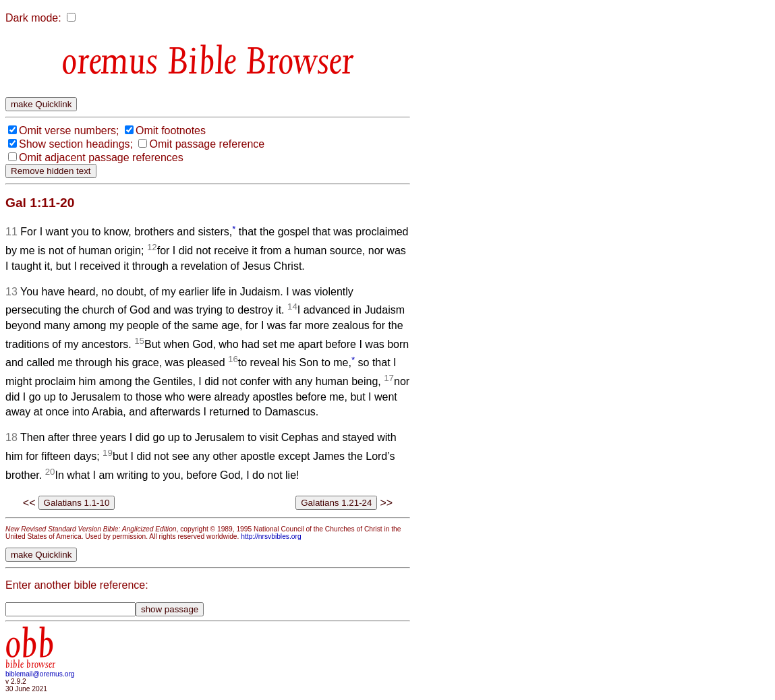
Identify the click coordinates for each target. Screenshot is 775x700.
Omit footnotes (171, 130)
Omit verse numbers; (69, 130)
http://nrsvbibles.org (271, 536)
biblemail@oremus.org (40, 674)
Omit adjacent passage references (101, 157)
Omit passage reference (207, 144)
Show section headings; (76, 144)
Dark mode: (33, 18)
